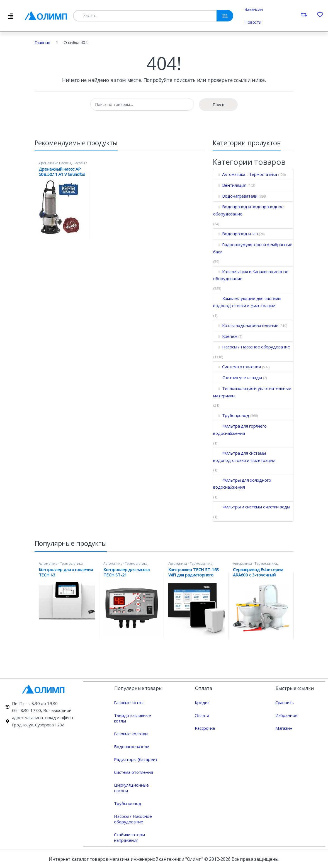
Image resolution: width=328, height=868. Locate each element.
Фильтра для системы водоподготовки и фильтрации (244, 457)
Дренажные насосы (55, 163)
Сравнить (285, 702)
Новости (253, 22)
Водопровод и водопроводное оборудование (248, 210)
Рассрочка (205, 728)
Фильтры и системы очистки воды (252, 507)
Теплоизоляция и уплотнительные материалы (252, 392)
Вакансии (254, 9)
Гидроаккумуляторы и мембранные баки (253, 248)
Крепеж (225, 336)
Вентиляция (230, 185)
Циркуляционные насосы (131, 787)
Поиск (218, 105)
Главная (42, 42)
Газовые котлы (129, 702)
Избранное (286, 715)
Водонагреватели (235, 196)
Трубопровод (231, 415)
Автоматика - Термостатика (245, 174)
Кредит (202, 702)
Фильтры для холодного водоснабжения (242, 484)
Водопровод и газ (235, 234)
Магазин (284, 728)
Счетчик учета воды (237, 377)
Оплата (202, 715)
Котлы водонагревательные (246, 325)
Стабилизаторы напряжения (129, 837)
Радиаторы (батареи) (135, 759)
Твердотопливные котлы (132, 718)
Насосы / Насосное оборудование (63, 165)
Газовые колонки (131, 733)
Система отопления (237, 367)
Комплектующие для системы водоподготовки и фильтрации (247, 302)
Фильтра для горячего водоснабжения (240, 430)
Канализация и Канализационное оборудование (251, 275)
